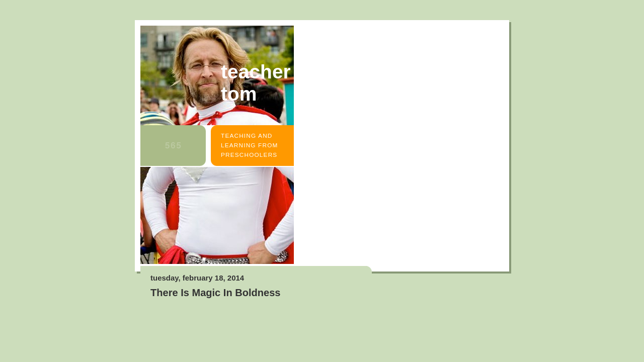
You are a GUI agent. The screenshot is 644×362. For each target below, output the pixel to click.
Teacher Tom (256, 83)
